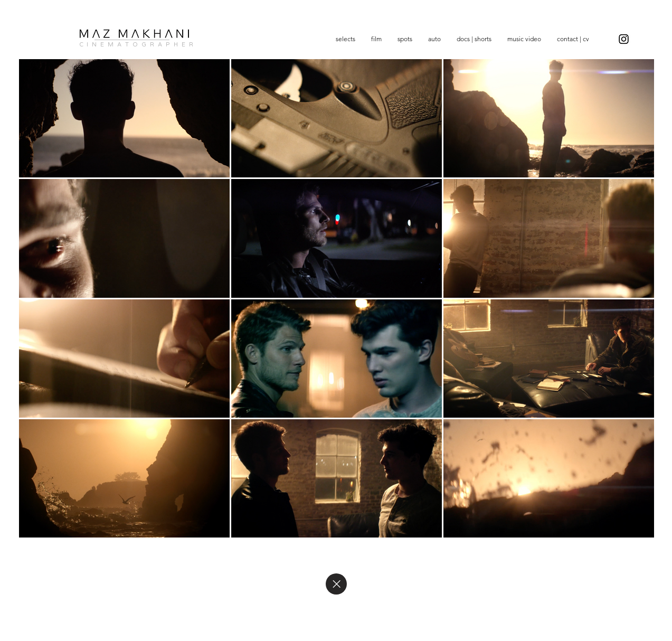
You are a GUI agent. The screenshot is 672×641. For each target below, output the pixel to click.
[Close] (336, 584)
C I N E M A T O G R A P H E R (137, 45)
